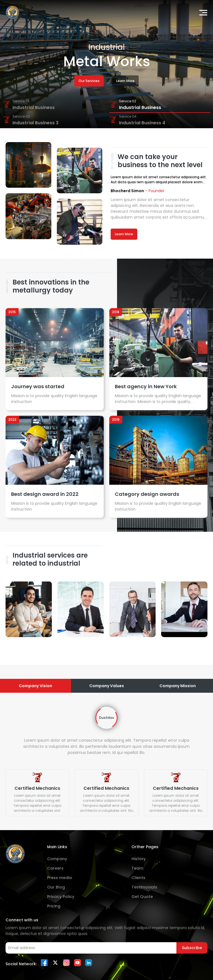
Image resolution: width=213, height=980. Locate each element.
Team (137, 868)
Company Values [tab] (107, 686)
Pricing (54, 906)
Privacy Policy (61, 897)
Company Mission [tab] (178, 686)
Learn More (125, 81)
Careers (55, 868)
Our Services (89, 81)
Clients (138, 878)
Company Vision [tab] (35, 686)
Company (57, 859)
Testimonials (144, 887)
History (139, 859)
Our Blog (56, 887)
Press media (59, 878)
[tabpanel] (106, 761)
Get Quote (142, 897)
